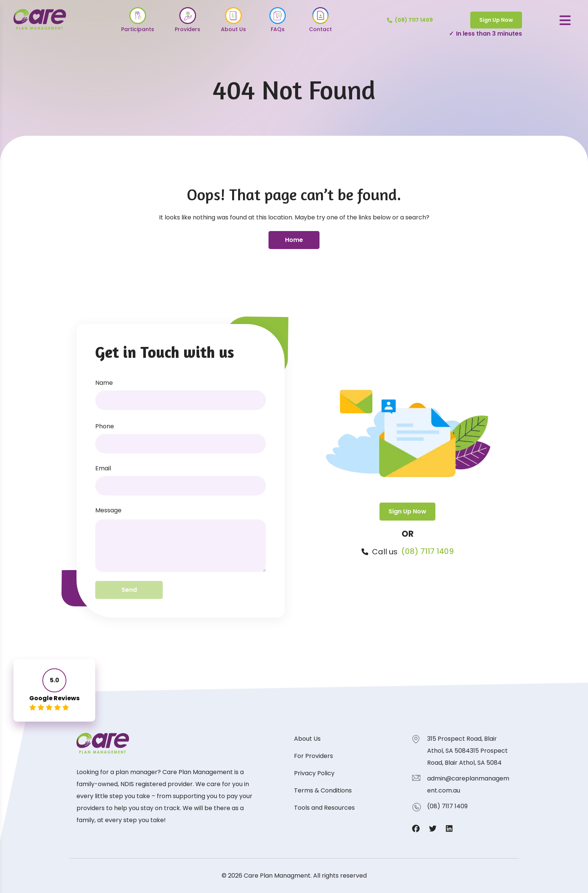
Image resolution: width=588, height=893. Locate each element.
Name (104, 383)
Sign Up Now (496, 20)
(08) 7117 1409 (427, 552)
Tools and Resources (324, 808)
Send (129, 590)
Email (103, 468)
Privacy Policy (314, 773)
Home (294, 240)
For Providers (313, 756)
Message (108, 510)
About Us (307, 739)
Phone (105, 426)
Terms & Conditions (323, 790)
